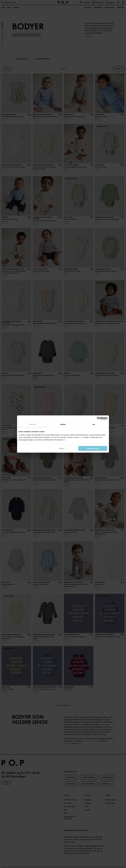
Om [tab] (94, 424)
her (81, 437)
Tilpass (63, 448)
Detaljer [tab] (63, 424)
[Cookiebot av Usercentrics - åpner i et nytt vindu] (98, 418)
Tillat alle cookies (93, 448)
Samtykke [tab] (32, 424)
